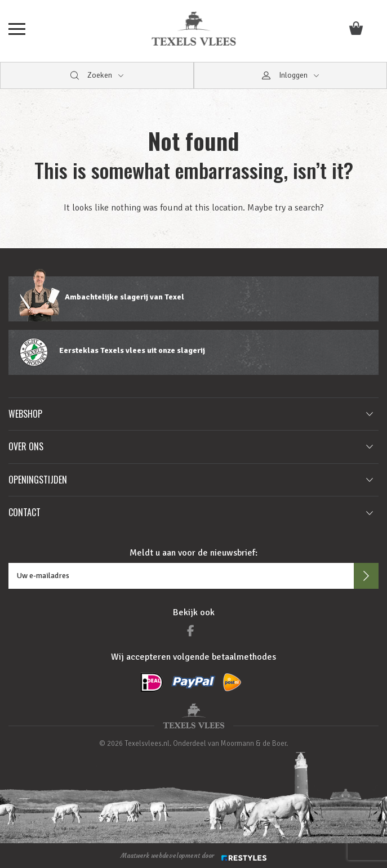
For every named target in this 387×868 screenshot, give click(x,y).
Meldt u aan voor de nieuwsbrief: (193, 553)
